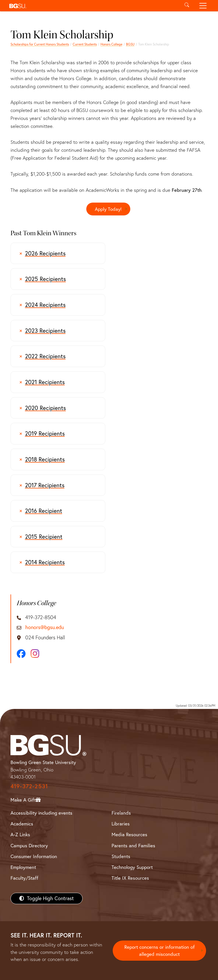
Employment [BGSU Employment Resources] (23, 867)
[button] (93, 6)
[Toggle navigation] (203, 6)
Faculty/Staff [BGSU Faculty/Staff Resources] (24, 878)
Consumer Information (34, 856)
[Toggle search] (187, 6)
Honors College (111, 44)
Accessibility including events (41, 813)
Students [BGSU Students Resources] (121, 856)
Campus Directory (29, 845)
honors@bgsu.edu (45, 627)
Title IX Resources (130, 878)
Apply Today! (108, 209)
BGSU (130, 44)
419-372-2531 (29, 786)
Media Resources (129, 835)
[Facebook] (21, 654)
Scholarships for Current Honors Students (40, 44)
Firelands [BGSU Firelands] (121, 813)
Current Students (85, 44)
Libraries (121, 824)
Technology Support (132, 867)
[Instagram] (35, 654)
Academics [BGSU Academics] (22, 824)
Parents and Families (133, 845)
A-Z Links (20, 835)
